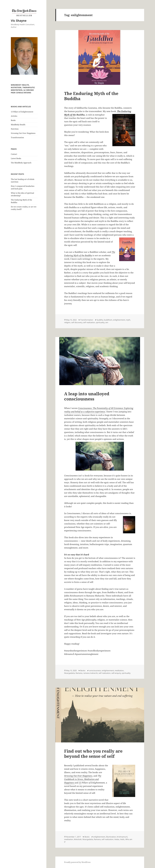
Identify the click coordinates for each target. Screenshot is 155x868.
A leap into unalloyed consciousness (87, 396)
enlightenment (119, 320)
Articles (14, 116)
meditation (119, 671)
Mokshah (78, 839)
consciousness (95, 671)
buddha (100, 320)
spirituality (100, 322)
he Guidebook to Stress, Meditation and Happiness (83, 779)
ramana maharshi (90, 673)
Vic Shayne (19, 21)
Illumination (111, 837)
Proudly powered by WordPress (77, 862)
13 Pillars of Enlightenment (22, 112)
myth (128, 320)
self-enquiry (116, 673)
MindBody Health (18, 125)
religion (67, 322)
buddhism (108, 320)
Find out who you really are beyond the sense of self (93, 754)
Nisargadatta (69, 673)
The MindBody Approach (21, 163)
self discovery (77, 322)
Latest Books (16, 158)
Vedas (117, 839)
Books (13, 120)
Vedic (122, 839)
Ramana (79, 673)
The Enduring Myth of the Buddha (91, 96)
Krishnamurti (122, 837)
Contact (14, 154)
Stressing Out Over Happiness (23, 133)
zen (107, 322)
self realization (89, 322)
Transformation (17, 137)
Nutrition (15, 129)
